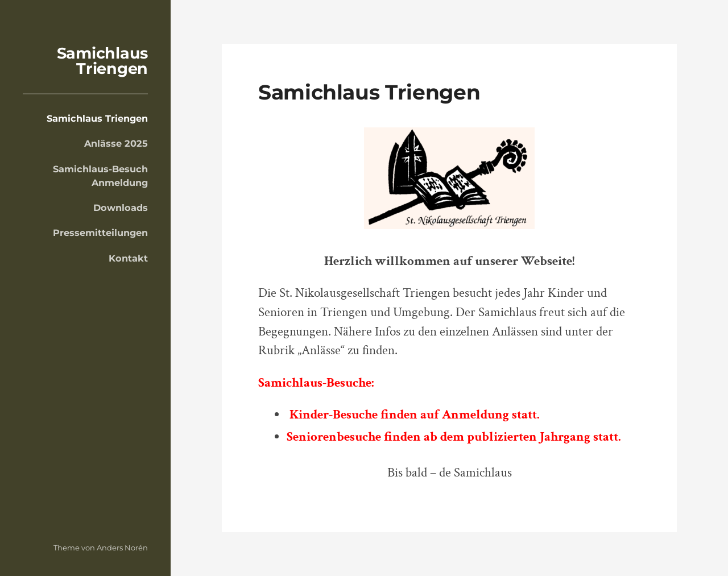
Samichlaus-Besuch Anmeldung (100, 176)
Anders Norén (122, 548)
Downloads (121, 208)
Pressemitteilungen (100, 233)
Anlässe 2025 (116, 143)
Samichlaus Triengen (102, 61)
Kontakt (128, 258)
